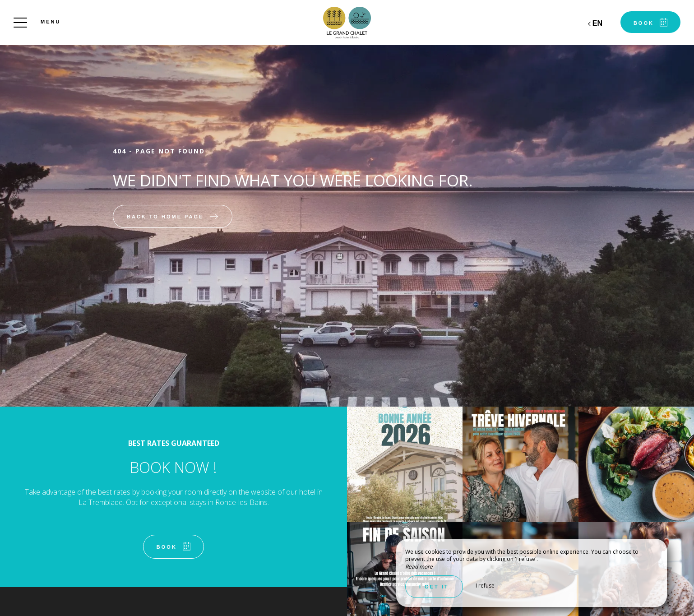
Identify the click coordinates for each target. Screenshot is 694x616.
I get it (434, 587)
